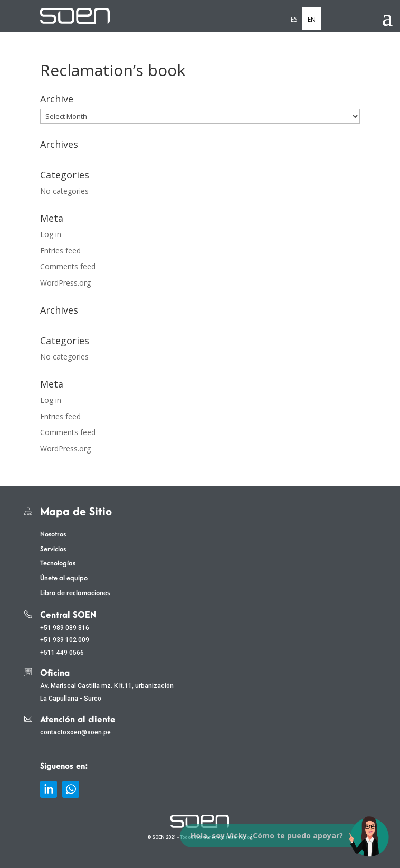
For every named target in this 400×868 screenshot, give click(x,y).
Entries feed (60, 251)
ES (294, 19)
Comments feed (68, 266)
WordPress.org (65, 283)
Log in (51, 234)
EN (312, 19)
